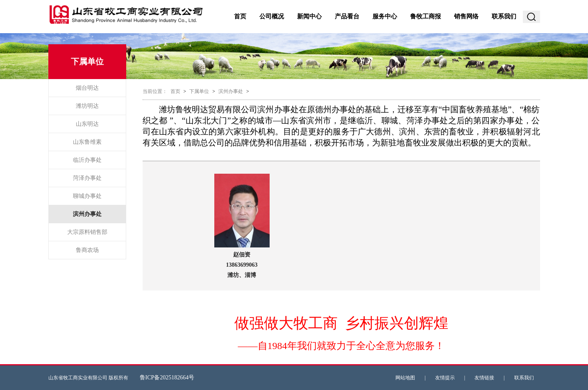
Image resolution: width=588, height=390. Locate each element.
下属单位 (199, 91)
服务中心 (385, 16)
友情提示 (445, 378)
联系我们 (504, 16)
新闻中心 (309, 16)
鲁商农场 (87, 250)
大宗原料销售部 (87, 232)
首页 (240, 16)
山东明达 (87, 124)
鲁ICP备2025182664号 (167, 378)
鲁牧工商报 (426, 16)
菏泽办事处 (87, 178)
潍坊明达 (87, 106)
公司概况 (272, 16)
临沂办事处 (87, 160)
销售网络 (466, 16)
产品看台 (347, 16)
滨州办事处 (87, 214)
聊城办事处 (87, 196)
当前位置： (155, 91)
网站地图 (405, 378)
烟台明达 (87, 88)
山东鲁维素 (87, 142)
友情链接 (484, 378)
